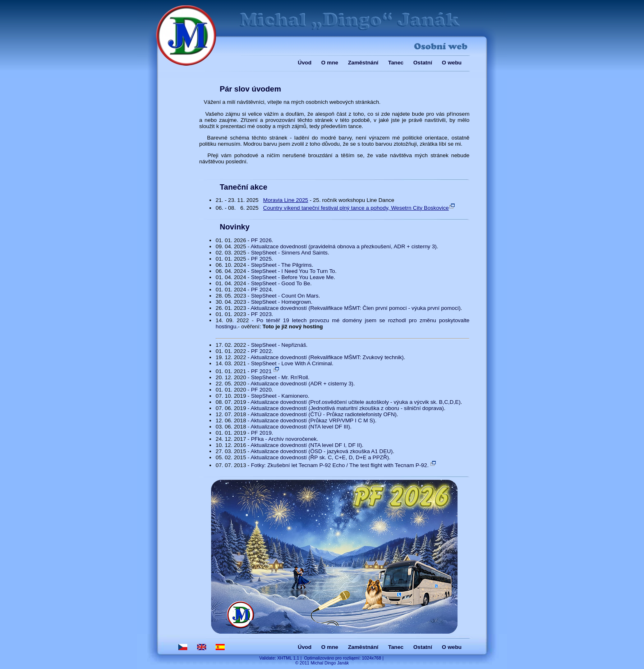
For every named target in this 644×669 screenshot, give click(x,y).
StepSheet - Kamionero (279, 396)
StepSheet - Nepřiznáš (278, 345)
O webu (452, 63)
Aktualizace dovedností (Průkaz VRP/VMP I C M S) (313, 420)
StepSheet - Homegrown (281, 302)
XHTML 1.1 (288, 658)
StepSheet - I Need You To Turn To (293, 271)
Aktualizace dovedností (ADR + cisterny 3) (302, 384)
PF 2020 (261, 390)
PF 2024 (261, 290)
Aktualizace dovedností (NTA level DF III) (300, 427)
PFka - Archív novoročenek (284, 439)
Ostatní (423, 63)
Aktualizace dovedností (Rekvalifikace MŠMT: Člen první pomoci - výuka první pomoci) (355, 308)
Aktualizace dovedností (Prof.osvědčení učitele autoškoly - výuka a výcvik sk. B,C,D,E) (355, 402)
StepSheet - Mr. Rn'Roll (279, 377)
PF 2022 (261, 351)
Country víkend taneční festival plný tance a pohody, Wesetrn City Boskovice (359, 208)
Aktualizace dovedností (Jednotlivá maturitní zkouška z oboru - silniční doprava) (347, 408)
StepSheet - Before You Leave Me (292, 277)
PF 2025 (261, 259)
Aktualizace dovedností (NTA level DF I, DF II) (306, 445)
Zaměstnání (363, 63)
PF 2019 (261, 433)
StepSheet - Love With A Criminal (291, 363)
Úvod (305, 63)
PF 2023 (261, 314)
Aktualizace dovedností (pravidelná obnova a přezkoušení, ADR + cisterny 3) (344, 246)
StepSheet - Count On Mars (285, 296)
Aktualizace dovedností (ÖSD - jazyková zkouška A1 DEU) (322, 451)
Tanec (396, 63)
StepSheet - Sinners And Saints (289, 253)
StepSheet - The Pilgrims (281, 265)
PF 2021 (265, 371)
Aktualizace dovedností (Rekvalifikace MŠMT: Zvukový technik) (327, 357)
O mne (330, 63)
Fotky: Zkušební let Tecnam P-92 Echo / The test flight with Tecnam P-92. (344, 465)
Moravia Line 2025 (286, 200)
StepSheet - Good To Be (281, 283)
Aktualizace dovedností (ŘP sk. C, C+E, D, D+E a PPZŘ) (320, 457)
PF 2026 (261, 240)
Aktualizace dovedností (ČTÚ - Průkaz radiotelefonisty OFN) (324, 414)
